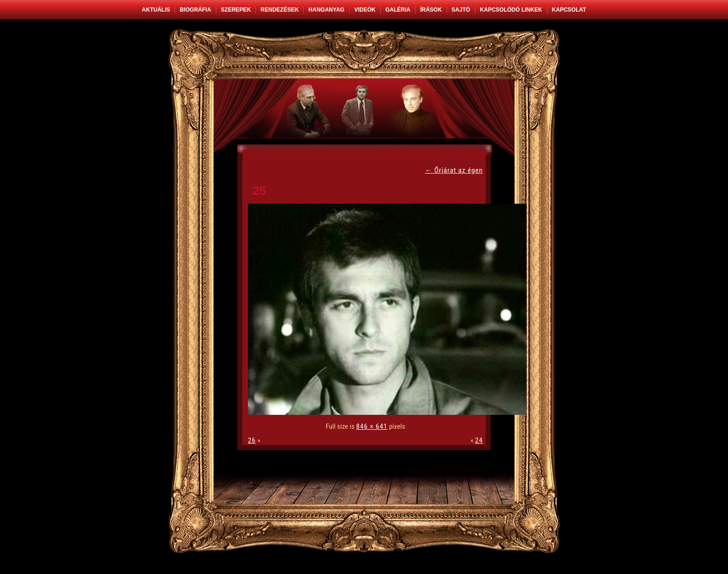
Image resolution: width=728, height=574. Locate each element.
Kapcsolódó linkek (511, 10)
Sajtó (461, 10)
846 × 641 (372, 426)
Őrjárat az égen (454, 170)
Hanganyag (326, 10)
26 (252, 440)
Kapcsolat (569, 10)
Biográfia (195, 10)
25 (259, 191)
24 (479, 440)
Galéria (398, 10)
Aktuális (156, 10)
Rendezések (279, 10)
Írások (431, 10)
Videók (365, 10)
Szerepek (236, 10)
